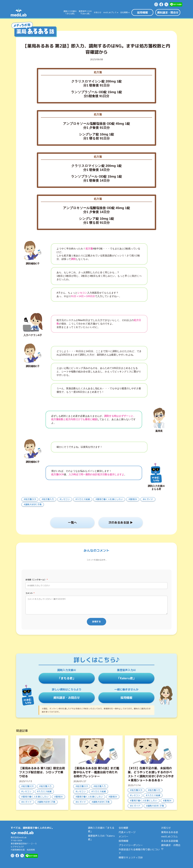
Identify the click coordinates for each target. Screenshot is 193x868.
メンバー (123, 836)
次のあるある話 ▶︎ (121, 522)
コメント (30, 593)
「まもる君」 (67, 678)
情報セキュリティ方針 (131, 857)
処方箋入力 (49, 499)
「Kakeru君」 (126, 678)
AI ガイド (149, 499)
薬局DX (133, 499)
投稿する (96, 622)
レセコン (65, 499)
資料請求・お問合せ (67, 698)
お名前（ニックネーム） (37, 580)
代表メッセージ (127, 832)
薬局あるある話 (170, 832)
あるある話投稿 (170, 841)
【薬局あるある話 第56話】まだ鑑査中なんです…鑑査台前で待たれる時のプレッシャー (96, 772)
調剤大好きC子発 (33, 504)
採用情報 (142, 12)
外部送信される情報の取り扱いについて (139, 851)
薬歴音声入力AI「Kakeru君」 (101, 838)
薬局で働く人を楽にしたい (110, 499)
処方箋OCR (31, 499)
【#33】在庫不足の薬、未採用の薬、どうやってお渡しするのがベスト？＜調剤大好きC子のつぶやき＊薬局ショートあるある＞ (151, 774)
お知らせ (98, 12)
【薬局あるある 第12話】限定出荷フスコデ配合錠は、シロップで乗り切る (42, 772)
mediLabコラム (169, 836)
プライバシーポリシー (131, 845)
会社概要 (123, 828)
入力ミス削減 (83, 499)
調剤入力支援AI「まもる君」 (101, 830)
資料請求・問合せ (168, 12)
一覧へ (72, 522)
